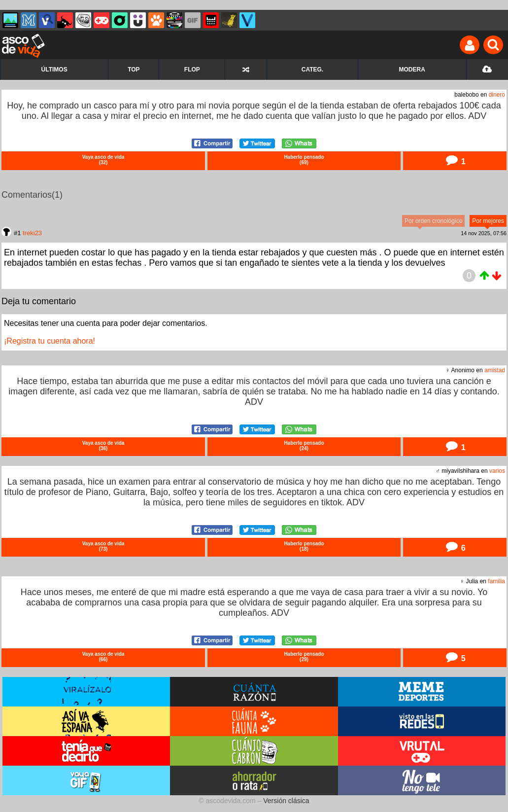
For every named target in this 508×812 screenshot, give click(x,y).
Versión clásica (286, 801)
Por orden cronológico (433, 221)
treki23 (32, 233)
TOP (134, 70)
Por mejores (488, 221)
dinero (497, 95)
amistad (495, 370)
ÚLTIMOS (54, 70)
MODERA (412, 70)
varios (497, 471)
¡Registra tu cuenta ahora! (50, 341)
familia (496, 581)
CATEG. (312, 70)
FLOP (192, 70)
